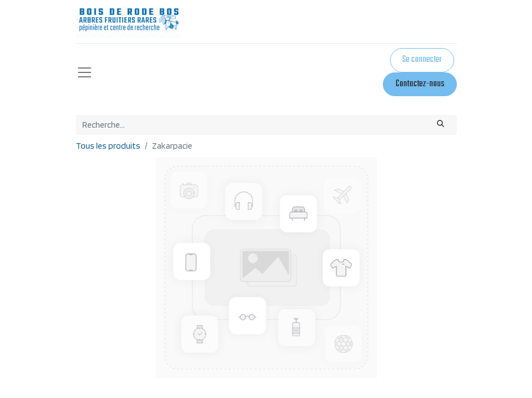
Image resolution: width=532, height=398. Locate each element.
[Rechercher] (440, 125)
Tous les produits (108, 146)
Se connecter (422, 60)
